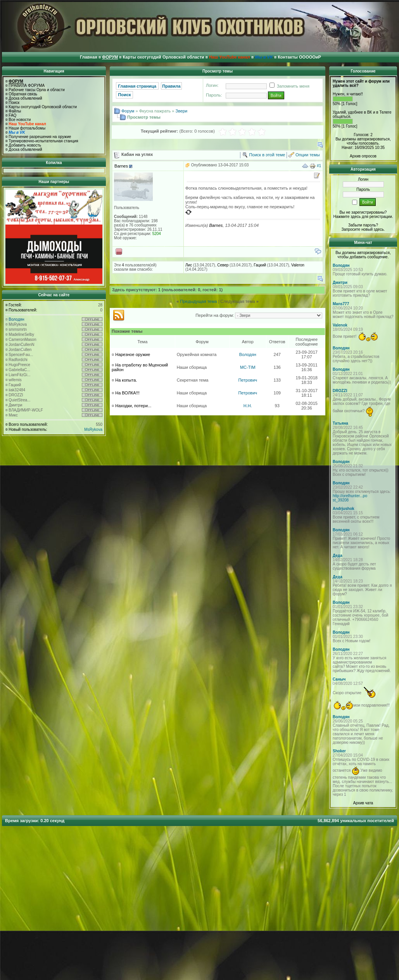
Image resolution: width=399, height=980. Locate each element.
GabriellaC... (19, 370)
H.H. (248, 406)
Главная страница (137, 86)
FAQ (12, 115)
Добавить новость (25, 145)
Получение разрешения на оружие (40, 137)
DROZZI (16, 395)
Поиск (14, 103)
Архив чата (363, 803)
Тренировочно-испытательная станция (43, 141)
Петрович (248, 380)
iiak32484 (17, 390)
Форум (128, 111)
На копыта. (126, 380)
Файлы (15, 111)
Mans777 (341, 304)
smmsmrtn (18, 329)
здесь (379, 229)
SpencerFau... (21, 355)
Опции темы (308, 155)
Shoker (339, 751)
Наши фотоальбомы (27, 128)
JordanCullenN (21, 345)
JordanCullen (20, 350)
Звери (182, 111)
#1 (319, 166)
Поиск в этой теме (267, 155)
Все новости (20, 120)
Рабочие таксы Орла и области (37, 90)
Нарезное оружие (133, 354)
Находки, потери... (133, 406)
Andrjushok (344, 509)
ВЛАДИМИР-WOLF (26, 410)
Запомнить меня (288, 86)
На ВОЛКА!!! (127, 393)
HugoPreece (19, 365)
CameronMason (22, 340)
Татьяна (340, 423)
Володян (16, 319)
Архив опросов (363, 156)
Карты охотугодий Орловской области (43, 107)
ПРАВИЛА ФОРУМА (27, 86)
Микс (13, 415)
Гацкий (15, 385)
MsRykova (18, 324)
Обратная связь (23, 94)
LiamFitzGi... (19, 375)
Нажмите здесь (347, 217)
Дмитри (15, 405)
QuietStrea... (19, 400)
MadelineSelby (21, 334)
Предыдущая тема (198, 301)
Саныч (339, 679)
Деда (338, 556)
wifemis (15, 380)
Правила (171, 86)
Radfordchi (18, 360)
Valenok (340, 325)
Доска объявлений (25, 98)
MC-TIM (248, 367)
